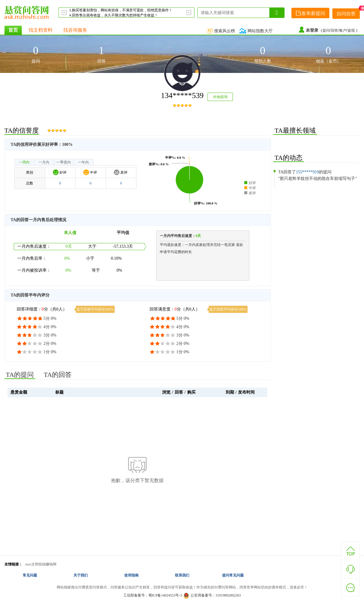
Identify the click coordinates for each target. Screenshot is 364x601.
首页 (13, 30)
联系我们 (182, 575)
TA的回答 (58, 375)
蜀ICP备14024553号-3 (165, 595)
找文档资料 (41, 30)
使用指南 (131, 575)
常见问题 (30, 575)
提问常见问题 (233, 575)
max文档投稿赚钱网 (41, 564)
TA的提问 (20, 375)
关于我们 (81, 575)
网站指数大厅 (257, 31)
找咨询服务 (75, 30)
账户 (343, 30)
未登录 (312, 30)
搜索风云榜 (221, 31)
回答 (334, 30)
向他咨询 (220, 97)
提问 (326, 30)
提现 (352, 30)
